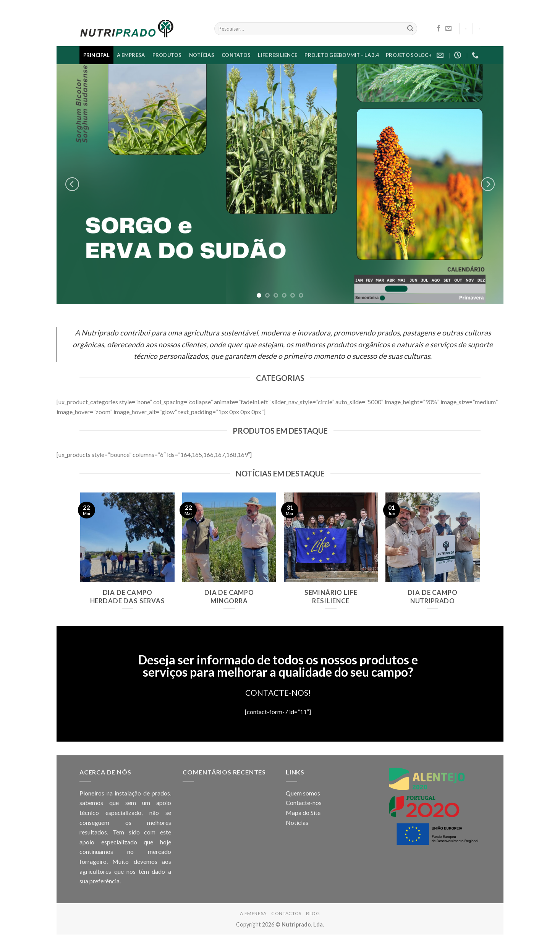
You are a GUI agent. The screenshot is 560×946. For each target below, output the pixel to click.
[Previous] (72, 184)
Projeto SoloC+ (409, 55)
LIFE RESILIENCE (278, 55)
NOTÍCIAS (202, 55)
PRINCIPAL (96, 55)
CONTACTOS (286, 913)
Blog (313, 913)
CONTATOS (236, 55)
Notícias (297, 822)
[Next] (488, 184)
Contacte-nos (304, 803)
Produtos (167, 55)
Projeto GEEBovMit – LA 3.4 (342, 55)
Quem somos (303, 793)
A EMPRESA (131, 55)
